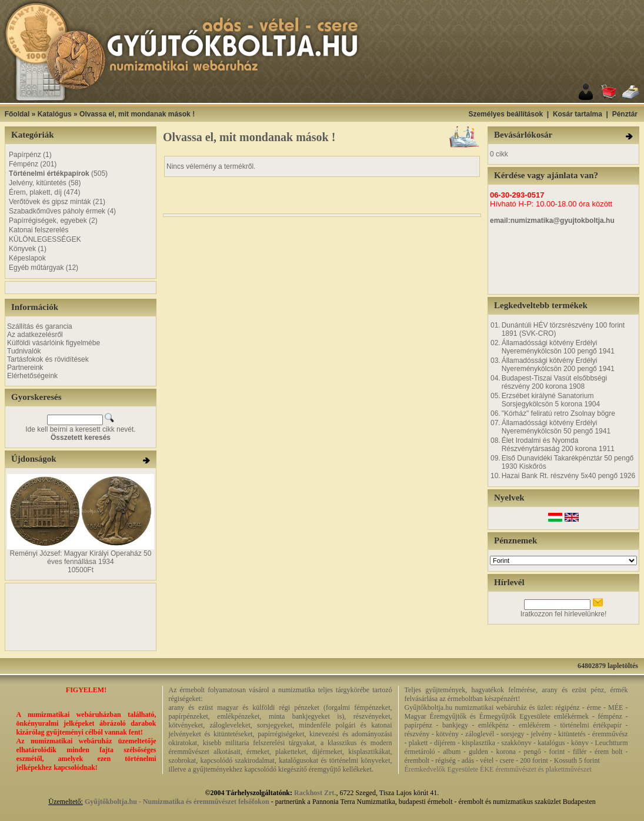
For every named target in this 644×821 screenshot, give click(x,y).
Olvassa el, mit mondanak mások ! (137, 114)
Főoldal (17, 114)
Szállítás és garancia (40, 326)
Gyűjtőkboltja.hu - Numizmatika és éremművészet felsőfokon (177, 802)
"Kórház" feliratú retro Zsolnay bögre (558, 413)
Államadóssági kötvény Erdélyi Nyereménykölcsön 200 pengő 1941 (558, 365)
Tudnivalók (24, 351)
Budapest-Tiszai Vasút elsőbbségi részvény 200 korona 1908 (554, 382)
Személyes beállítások (505, 114)
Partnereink (25, 368)
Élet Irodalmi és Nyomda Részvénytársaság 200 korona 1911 (558, 445)
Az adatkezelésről (35, 335)
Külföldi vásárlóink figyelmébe (54, 343)
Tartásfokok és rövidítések (48, 359)
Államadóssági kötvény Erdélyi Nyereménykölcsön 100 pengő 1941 (558, 347)
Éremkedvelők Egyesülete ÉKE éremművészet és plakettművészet (498, 769)
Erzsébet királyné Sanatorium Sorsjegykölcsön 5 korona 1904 (551, 400)
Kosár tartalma (578, 114)
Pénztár (625, 114)
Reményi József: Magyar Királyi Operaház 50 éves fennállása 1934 (81, 558)
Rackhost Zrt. (315, 793)
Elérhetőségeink (32, 376)
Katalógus (55, 114)
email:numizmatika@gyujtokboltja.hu (552, 221)
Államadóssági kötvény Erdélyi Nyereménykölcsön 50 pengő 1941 (556, 427)
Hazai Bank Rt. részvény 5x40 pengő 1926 (568, 476)
